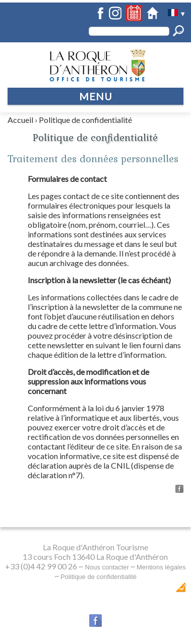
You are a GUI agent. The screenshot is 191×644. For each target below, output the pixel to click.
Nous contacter (107, 567)
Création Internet (156, 590)
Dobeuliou (109, 590)
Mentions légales (161, 567)
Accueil (20, 120)
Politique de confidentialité (85, 120)
